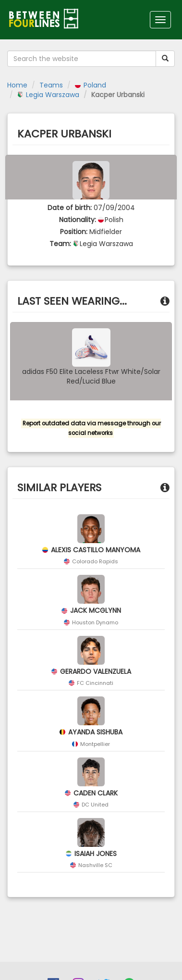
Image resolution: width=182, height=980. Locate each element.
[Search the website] (82, 59)
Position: (74, 232)
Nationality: (78, 220)
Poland (91, 85)
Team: (60, 244)
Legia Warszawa (48, 95)
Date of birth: (70, 208)
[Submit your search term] (165, 59)
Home (17, 85)
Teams (51, 85)
